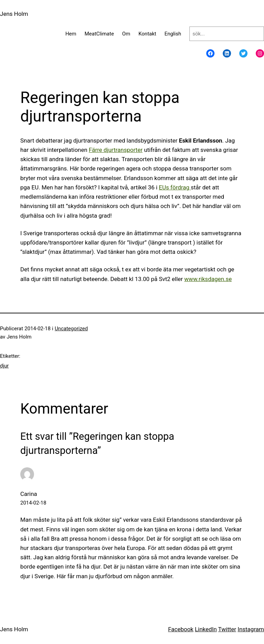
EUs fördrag (175, 187)
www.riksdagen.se (208, 279)
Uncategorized (71, 329)
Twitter (227, 629)
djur (4, 366)
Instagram (251, 629)
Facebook (181, 629)
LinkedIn (206, 629)
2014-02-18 (33, 503)
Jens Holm (14, 14)
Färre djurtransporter (115, 150)
